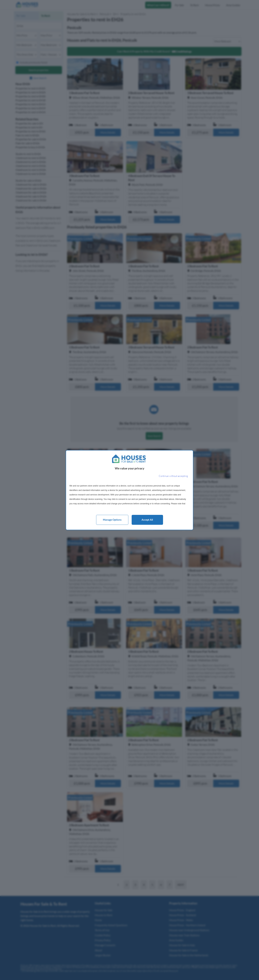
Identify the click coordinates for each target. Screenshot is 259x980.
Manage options (112, 520)
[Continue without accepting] (173, 476)
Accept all (147, 520)
